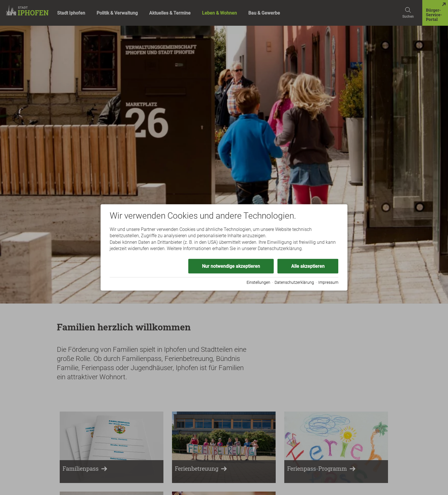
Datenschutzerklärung (294, 282)
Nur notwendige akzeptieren (231, 266)
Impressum (328, 282)
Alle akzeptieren (308, 266)
